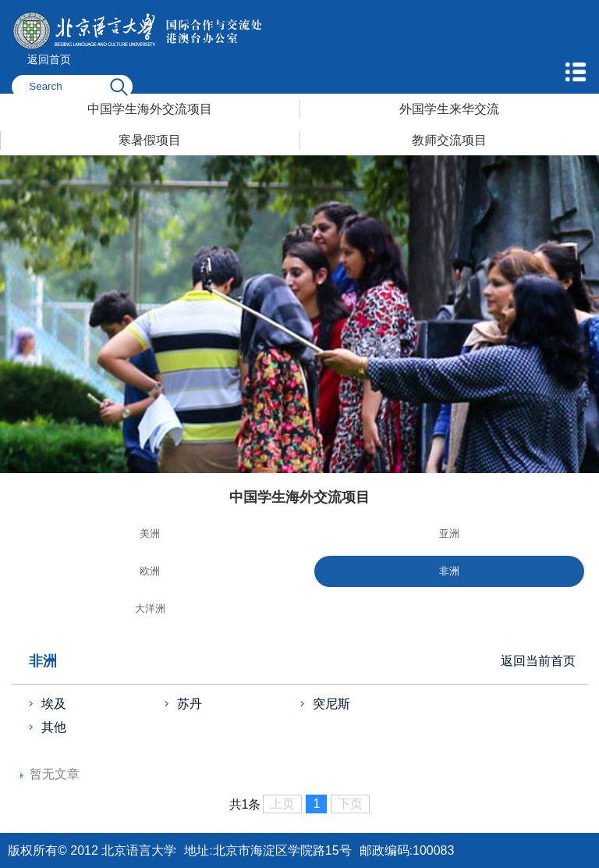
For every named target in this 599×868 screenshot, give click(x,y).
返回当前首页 (538, 661)
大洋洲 (150, 608)
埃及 (54, 704)
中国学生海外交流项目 (150, 109)
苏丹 (190, 704)
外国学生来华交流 (449, 109)
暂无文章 (55, 774)
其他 (54, 727)
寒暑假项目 (150, 140)
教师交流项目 (449, 140)
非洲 (449, 571)
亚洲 (449, 534)
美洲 (150, 534)
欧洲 (150, 571)
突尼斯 (331, 704)
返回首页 (49, 59)
